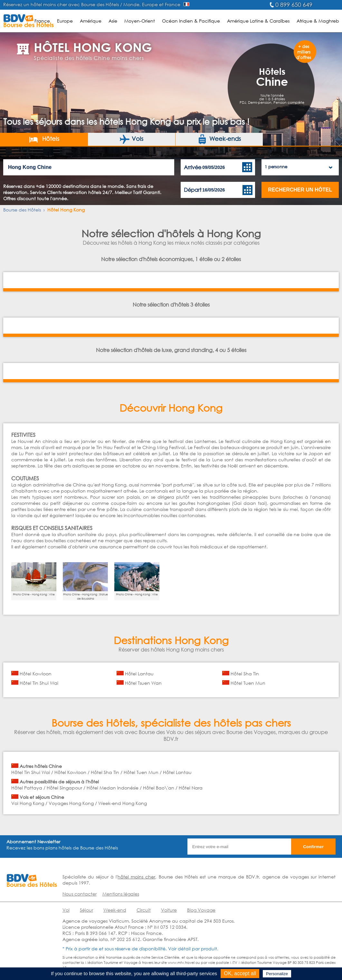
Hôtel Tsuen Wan (143, 683)
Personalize (277, 974)
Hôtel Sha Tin (245, 674)
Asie (113, 21)
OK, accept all (240, 973)
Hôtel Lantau (139, 674)
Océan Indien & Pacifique (191, 21)
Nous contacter (80, 894)
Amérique (91, 21)
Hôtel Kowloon (36, 674)
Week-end (115, 910)
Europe (65, 21)
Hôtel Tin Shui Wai (39, 683)
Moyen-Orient (140, 21)
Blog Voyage (201, 910)
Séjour (86, 910)
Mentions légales (121, 894)
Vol (66, 910)
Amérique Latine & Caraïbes (258, 21)
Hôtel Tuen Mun (248, 683)
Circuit (144, 910)
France (42, 21)
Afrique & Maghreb (318, 21)
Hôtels (44, 139)
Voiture (169, 910)
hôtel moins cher (136, 877)
